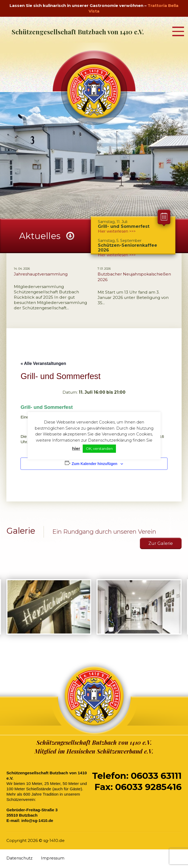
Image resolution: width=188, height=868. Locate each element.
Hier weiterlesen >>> (117, 255)
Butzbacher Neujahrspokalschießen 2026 (134, 277)
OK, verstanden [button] (99, 449)
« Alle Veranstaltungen (43, 363)
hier (76, 448)
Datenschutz (19, 859)
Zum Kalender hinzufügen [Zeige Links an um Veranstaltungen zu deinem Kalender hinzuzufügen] (94, 464)
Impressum (53, 859)
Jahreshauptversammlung (41, 274)
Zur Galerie (160, 544)
